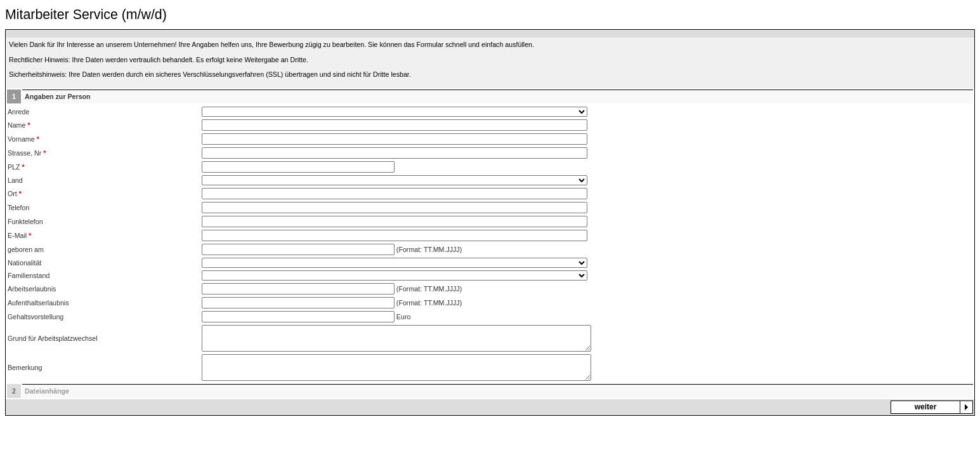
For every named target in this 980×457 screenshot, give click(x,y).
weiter (926, 407)
